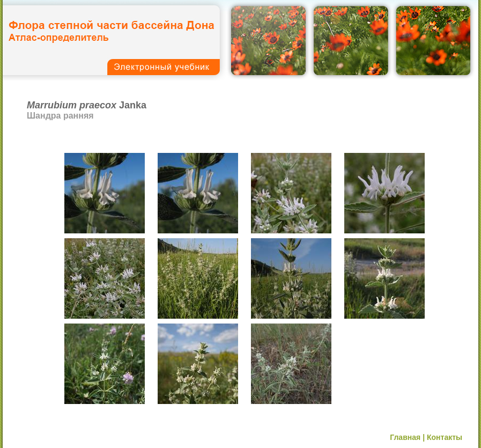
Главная (405, 437)
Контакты (445, 437)
